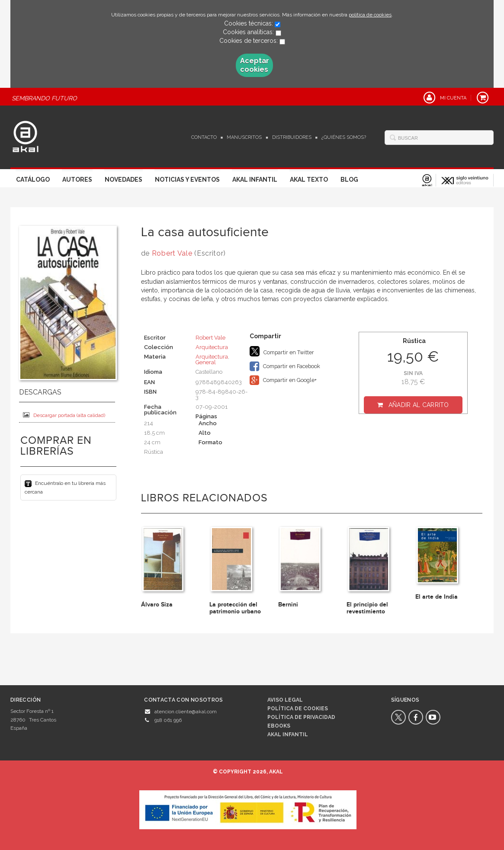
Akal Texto (309, 180)
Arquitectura (212, 347)
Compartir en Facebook (285, 366)
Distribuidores (292, 137)
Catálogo (33, 180)
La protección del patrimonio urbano (235, 608)
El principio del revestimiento (367, 608)
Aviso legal (285, 700)
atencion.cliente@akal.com (186, 712)
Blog (349, 180)
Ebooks (279, 726)
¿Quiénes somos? (344, 137)
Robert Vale (172, 253)
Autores (77, 180)
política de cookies (370, 15)
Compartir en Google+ (283, 380)
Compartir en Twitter (282, 351)
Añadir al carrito (419, 405)
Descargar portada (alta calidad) (64, 415)
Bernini (288, 605)
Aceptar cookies (255, 65)
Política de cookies (298, 709)
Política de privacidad (301, 717)
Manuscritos (244, 137)
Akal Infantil (255, 180)
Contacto (204, 137)
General (206, 362)
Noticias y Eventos (187, 180)
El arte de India (437, 597)
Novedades (124, 180)
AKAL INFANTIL (288, 735)
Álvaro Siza (157, 605)
